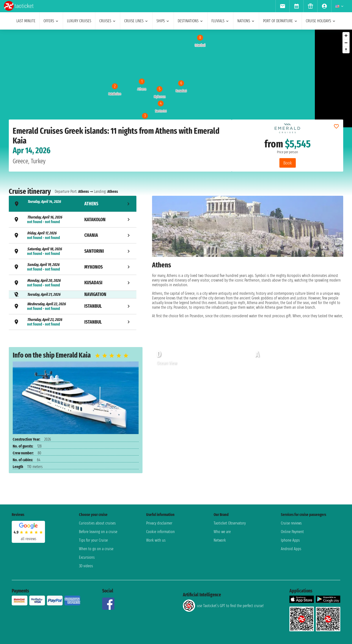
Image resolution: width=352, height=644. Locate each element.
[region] (157, 78)
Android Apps (291, 549)
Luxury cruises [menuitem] (79, 21)
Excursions (87, 557)
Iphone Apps (290, 540)
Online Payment (292, 532)
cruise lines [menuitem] (136, 21)
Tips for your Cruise (93, 540)
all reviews (28, 539)
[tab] (73, 204)
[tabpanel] (248, 264)
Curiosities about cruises (97, 523)
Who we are (222, 532)
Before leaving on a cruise (98, 532)
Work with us (156, 540)
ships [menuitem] (163, 21)
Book (288, 163)
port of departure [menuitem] (280, 21)
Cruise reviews (291, 523)
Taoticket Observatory (230, 523)
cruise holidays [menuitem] (321, 21)
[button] (337, 377)
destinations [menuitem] (191, 21)
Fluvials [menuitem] (220, 21)
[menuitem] (282, 6)
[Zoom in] (346, 36)
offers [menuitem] (51, 21)
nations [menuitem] (246, 21)
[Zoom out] (346, 43)
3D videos (86, 566)
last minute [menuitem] (26, 21)
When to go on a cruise (96, 549)
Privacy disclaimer (159, 523)
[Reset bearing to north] (346, 50)
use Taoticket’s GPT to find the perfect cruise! (223, 606)
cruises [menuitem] (108, 21)
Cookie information (160, 532)
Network (220, 540)
